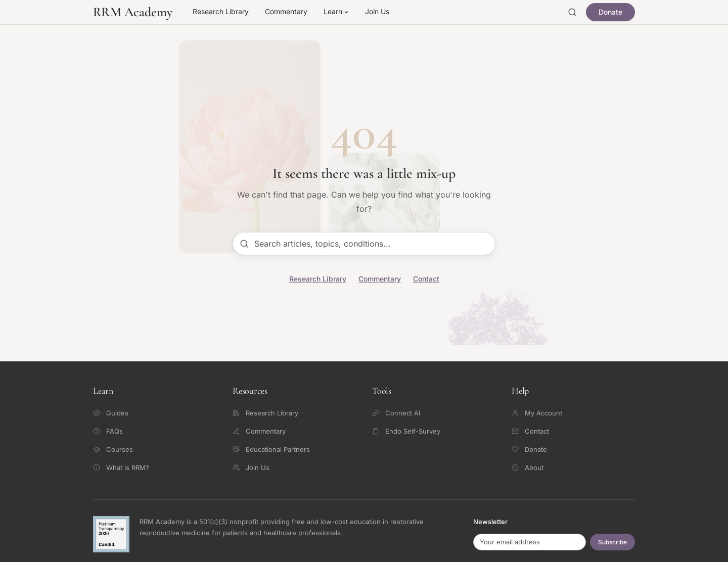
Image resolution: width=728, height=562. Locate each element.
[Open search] (572, 12)
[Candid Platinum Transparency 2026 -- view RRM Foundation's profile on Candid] (111, 534)
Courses (113, 449)
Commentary (286, 11)
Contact (426, 279)
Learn (336, 11)
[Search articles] (364, 244)
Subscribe (612, 542)
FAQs (108, 431)
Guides (111, 413)
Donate (610, 12)
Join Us (377, 11)
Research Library (221, 11)
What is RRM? (121, 467)
